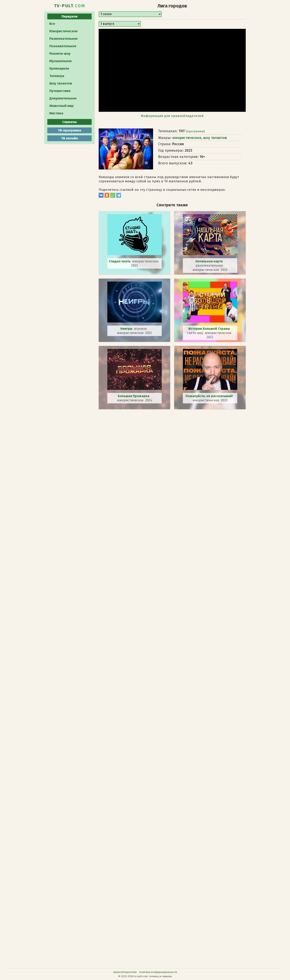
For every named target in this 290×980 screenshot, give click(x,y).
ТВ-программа (69, 130)
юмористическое (187, 138)
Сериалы (69, 122)
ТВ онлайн (69, 138)
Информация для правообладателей (172, 116)
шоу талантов (215, 138)
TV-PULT (70, 6)
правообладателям (125, 972)
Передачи (70, 16)
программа (195, 131)
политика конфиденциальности (158, 972)
